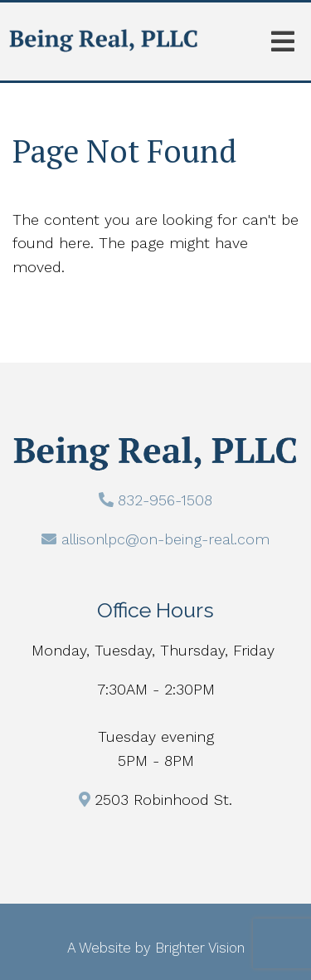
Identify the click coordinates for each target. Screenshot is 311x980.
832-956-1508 (165, 500)
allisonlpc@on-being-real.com (165, 539)
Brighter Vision (200, 948)
